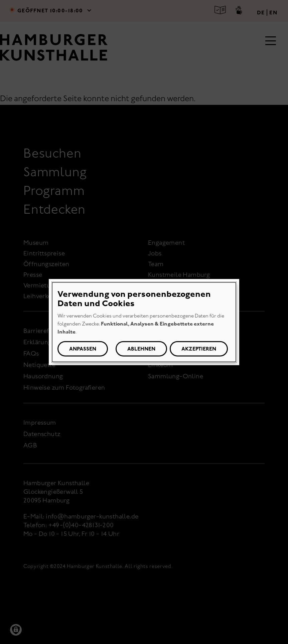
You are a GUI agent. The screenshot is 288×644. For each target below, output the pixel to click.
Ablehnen (141, 349)
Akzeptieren (199, 349)
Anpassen (83, 349)
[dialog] (144, 322)
